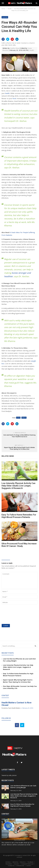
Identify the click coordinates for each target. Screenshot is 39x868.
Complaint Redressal (27, 864)
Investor (17, 864)
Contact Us (11, 866)
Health (4, 17)
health (7, 93)
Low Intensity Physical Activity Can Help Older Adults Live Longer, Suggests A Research (18, 486)
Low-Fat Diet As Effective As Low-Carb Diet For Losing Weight (23, 787)
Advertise (15, 862)
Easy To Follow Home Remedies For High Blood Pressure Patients (19, 516)
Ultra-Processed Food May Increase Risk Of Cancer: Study (19, 545)
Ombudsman (20, 866)
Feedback (31, 862)
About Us (23, 862)
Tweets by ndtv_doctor (9, 775)
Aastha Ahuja (15, 48)
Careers (29, 866)
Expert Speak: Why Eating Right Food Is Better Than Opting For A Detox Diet (20, 448)
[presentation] (10, 614)
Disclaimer (9, 864)
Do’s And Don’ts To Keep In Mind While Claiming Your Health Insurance (19, 436)
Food (18, 418)
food (14, 98)
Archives (8, 862)
